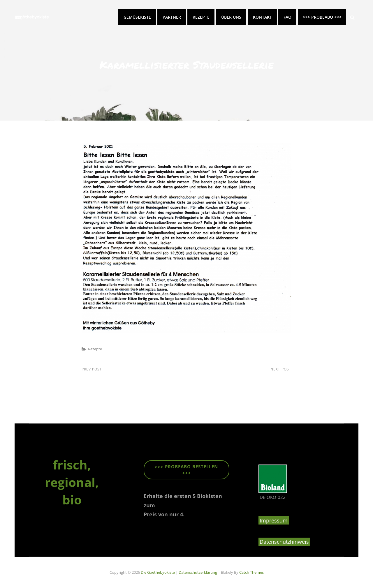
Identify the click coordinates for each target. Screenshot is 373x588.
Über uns (231, 17)
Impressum (274, 520)
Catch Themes (251, 572)
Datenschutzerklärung (198, 572)
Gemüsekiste (137, 17)
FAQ (287, 17)
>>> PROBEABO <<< (322, 17)
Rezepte (201, 17)
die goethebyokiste (158, 572)
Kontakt (262, 17)
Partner (172, 17)
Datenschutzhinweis (284, 542)
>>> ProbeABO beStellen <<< (186, 470)
